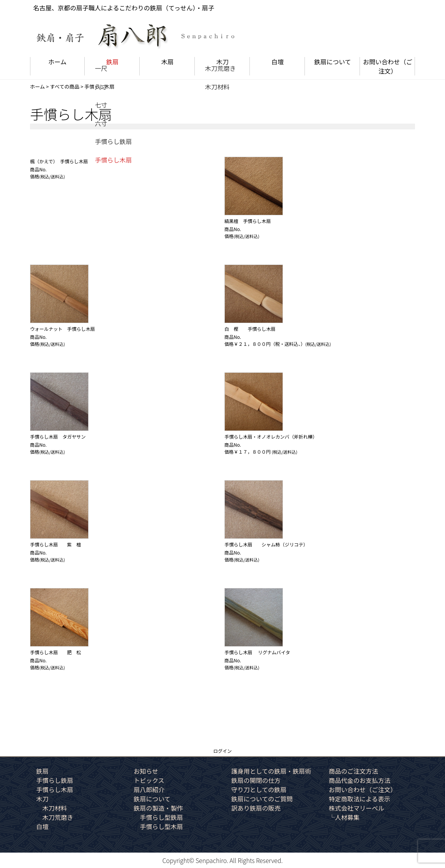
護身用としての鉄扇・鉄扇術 (271, 771)
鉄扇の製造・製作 (158, 808)
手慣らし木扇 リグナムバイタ (257, 652)
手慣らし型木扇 (161, 826)
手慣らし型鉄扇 (161, 817)
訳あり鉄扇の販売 (256, 808)
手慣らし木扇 (55, 789)
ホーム (57, 62)
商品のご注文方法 (353, 771)
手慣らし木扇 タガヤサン (60, 437)
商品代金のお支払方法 (360, 780)
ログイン (222, 751)
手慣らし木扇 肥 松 (55, 652)
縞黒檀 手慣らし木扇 (248, 221)
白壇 (278, 62)
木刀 (222, 62)
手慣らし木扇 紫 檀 (55, 544)
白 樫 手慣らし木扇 (250, 329)
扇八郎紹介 (149, 789)
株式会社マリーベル (356, 808)
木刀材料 (55, 808)
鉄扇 (112, 62)
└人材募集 (344, 817)
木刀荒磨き (58, 817)
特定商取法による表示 (360, 799)
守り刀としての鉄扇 (259, 789)
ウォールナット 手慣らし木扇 (62, 329)
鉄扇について (333, 62)
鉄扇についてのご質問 (262, 799)
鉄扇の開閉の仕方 (256, 780)
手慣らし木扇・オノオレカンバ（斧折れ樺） (271, 437)
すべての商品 (65, 86)
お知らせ (146, 771)
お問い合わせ (388, 66)
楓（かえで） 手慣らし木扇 (59, 161)
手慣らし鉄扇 (55, 780)
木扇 (167, 62)
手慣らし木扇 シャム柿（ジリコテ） (266, 544)
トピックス (149, 780)
